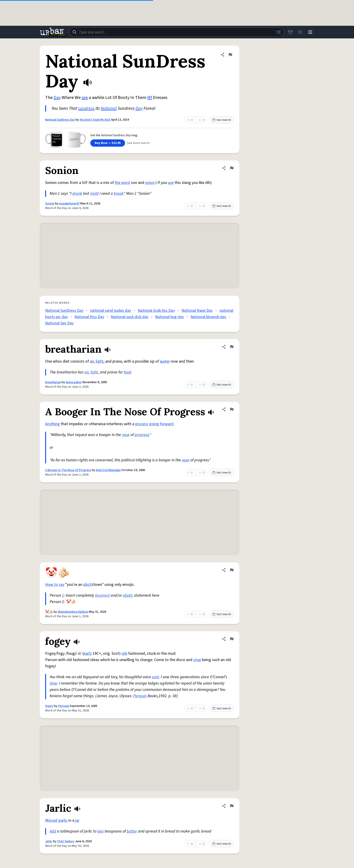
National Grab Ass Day (156, 311)
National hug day (169, 317)
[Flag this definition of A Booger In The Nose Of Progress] (232, 409)
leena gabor (74, 382)
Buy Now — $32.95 (108, 143)
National (109, 108)
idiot (87, 585)
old (124, 653)
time (53, 683)
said (155, 677)
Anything (52, 424)
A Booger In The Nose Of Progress (68, 470)
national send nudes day (111, 311)
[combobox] (177, 32)
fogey (49, 706)
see (85, 98)
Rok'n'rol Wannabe (108, 470)
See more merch (138, 143)
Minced (51, 820)
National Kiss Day (89, 317)
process (142, 424)
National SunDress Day (60, 120)
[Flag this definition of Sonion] (232, 168)
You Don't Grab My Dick (95, 120)
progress (142, 435)
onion (150, 183)
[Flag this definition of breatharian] (232, 347)
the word (122, 183)
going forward (161, 424)
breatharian (53, 382)
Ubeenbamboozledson (73, 612)
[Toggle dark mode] (300, 32)
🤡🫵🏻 (49, 612)
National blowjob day (208, 317)
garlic (63, 820)
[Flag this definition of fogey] (232, 639)
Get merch (221, 120)
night (94, 194)
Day (57, 98)
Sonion (50, 204)
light (100, 361)
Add (53, 831)
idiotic (128, 595)
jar (77, 820)
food (127, 372)
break (119, 194)
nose (126, 435)
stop (197, 660)
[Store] (290, 32)
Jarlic (49, 841)
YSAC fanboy (66, 841)
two (100, 831)
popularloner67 (69, 204)
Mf (150, 98)
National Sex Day (59, 323)
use (171, 183)
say (62, 585)
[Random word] (278, 32)
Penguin (140, 696)
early (88, 653)
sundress (86, 108)
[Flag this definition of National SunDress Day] (230, 55)
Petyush (64, 706)
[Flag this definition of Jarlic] (232, 806)
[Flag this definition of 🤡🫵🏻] (232, 570)
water (165, 361)
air (92, 361)
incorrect (102, 595)
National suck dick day (130, 317)
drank (77, 194)
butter (132, 831)
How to (51, 585)
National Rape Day (197, 311)
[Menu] (310, 32)
